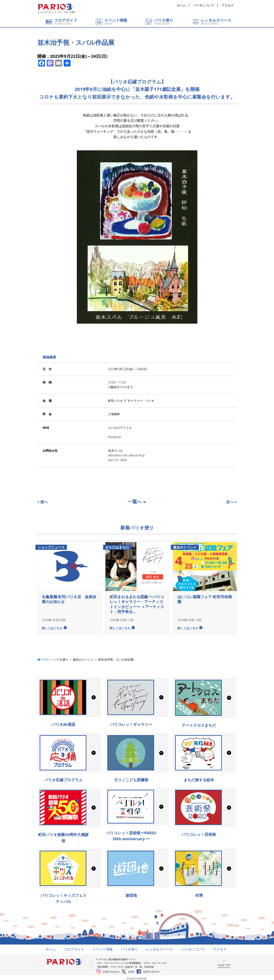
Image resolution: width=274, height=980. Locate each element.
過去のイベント (83, 658)
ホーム (181, 5)
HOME (45, 658)
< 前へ (43, 502)
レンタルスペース (159, 948)
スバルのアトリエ (120, 428)
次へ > (231, 502)
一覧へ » (137, 501)
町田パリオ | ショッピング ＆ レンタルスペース (55, 7)
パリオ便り (61, 658)
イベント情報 (103, 948)
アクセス (228, 5)
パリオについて (204, 5)
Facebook (115, 437)
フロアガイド (74, 948)
